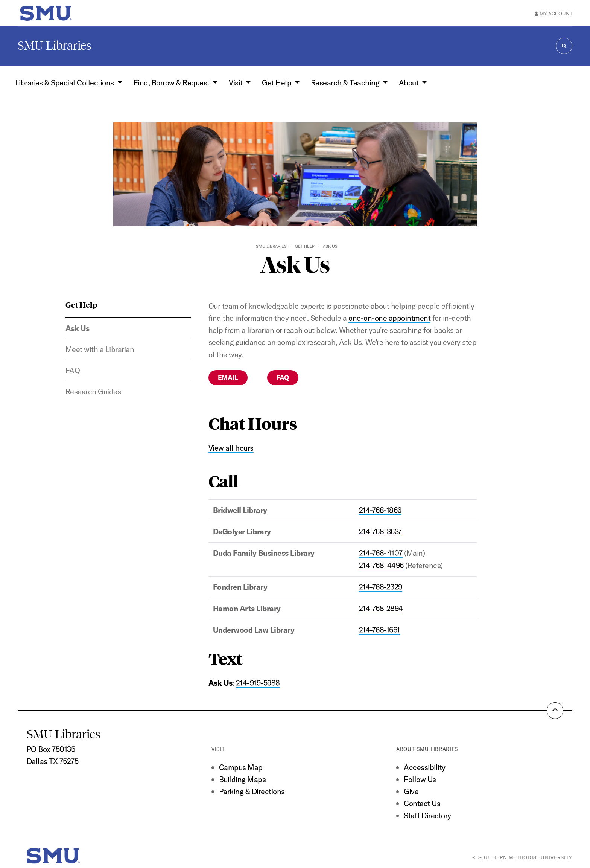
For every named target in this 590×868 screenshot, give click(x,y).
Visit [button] (236, 83)
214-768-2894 (381, 608)
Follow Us (420, 779)
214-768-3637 (380, 532)
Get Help (305, 246)
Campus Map (241, 767)
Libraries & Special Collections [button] (65, 83)
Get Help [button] (277, 83)
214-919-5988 (258, 683)
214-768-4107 (381, 553)
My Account (554, 14)
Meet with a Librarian (100, 349)
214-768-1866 (380, 510)
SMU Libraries (55, 46)
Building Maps (242, 779)
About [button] (410, 83)
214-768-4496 (381, 565)
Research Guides (93, 391)
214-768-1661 (379, 630)
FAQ (73, 370)
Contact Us (422, 803)
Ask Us (78, 328)
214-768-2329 (381, 587)
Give (411, 791)
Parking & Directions (252, 791)
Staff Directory (427, 815)
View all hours (231, 448)
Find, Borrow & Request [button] (172, 83)
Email (228, 378)
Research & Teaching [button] (346, 83)
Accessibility (424, 767)
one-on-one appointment (389, 318)
